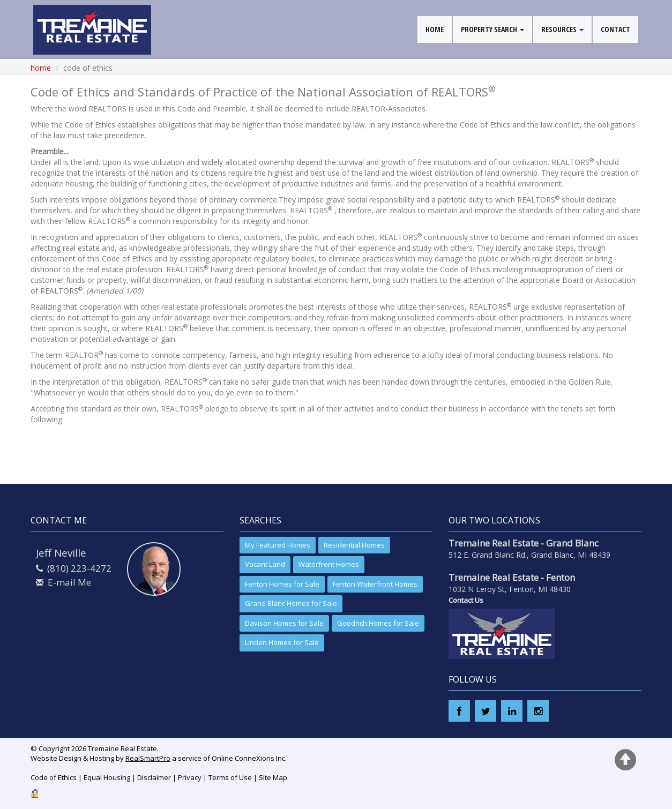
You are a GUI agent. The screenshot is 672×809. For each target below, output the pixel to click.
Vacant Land (265, 564)
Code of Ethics (54, 777)
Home (41, 68)
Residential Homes (354, 545)
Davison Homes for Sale (284, 623)
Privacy (190, 777)
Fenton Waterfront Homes (375, 584)
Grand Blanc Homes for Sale (291, 603)
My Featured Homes (278, 545)
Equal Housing (107, 777)
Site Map (273, 777)
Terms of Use (230, 777)
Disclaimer (154, 777)
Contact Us (466, 600)
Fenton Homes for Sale (282, 584)
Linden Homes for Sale (282, 642)
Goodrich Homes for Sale (378, 623)
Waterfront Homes (329, 564)
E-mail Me (69, 582)
